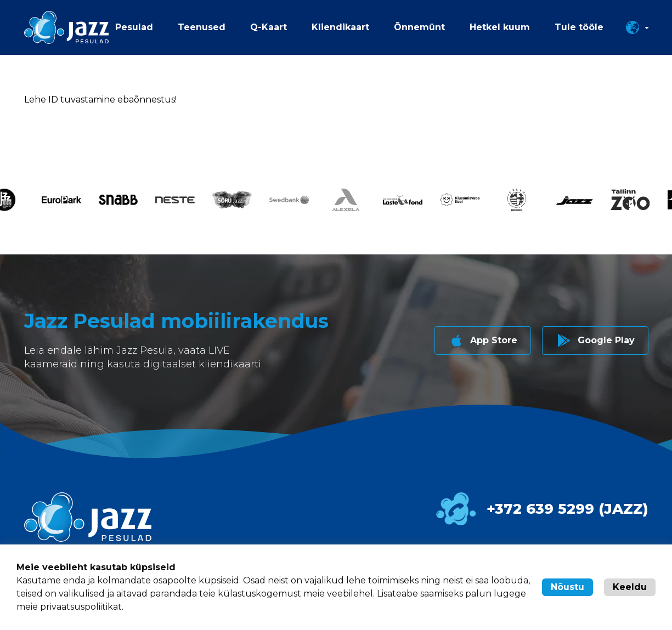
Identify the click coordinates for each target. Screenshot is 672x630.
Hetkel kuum (500, 27)
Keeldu (630, 587)
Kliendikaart (340, 27)
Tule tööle (579, 27)
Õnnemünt (419, 27)
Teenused (202, 27)
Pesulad (134, 27)
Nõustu (567, 587)
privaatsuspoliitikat (81, 607)
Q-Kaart (269, 27)
